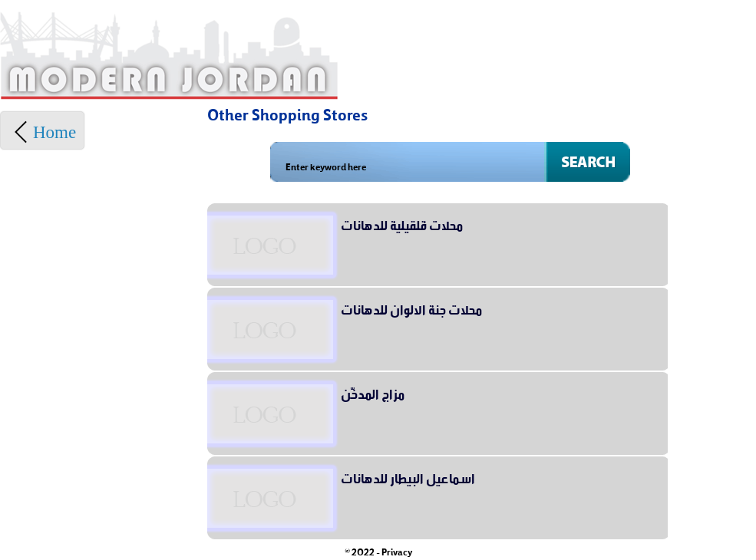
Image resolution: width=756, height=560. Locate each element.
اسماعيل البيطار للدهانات (408, 476)
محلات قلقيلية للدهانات (402, 223)
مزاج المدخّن (373, 392)
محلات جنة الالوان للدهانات (411, 308)
